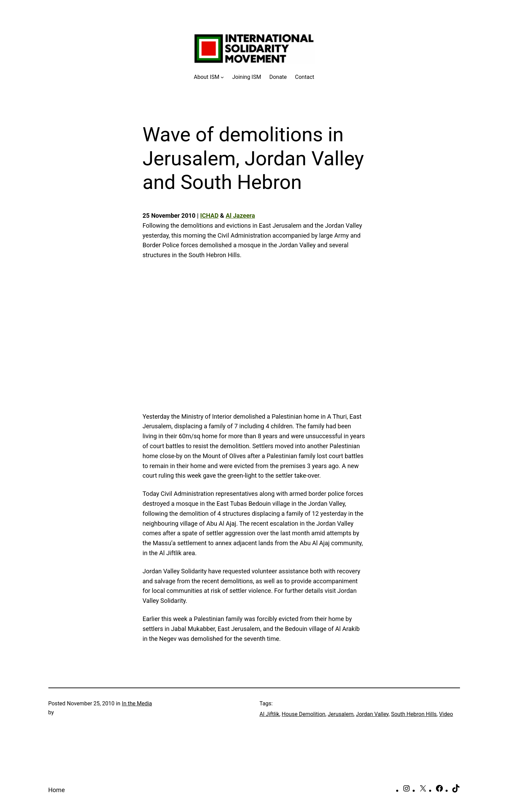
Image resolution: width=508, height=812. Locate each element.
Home (57, 790)
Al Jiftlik (270, 714)
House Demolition (303, 714)
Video (446, 714)
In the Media (137, 703)
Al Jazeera (240, 216)
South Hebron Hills (414, 714)
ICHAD (209, 216)
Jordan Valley (372, 714)
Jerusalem (341, 714)
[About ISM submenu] (209, 77)
